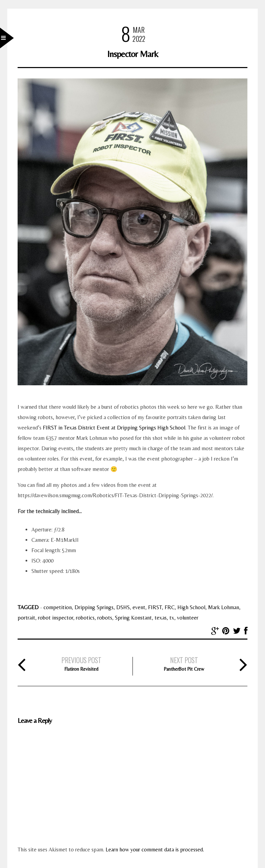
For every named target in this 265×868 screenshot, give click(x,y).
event (139, 607)
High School (191, 607)
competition (58, 607)
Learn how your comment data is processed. (155, 850)
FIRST (155, 607)
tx (172, 618)
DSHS (123, 607)
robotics (85, 618)
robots (105, 618)
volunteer (188, 618)
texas (161, 618)
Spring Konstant (133, 618)
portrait (26, 618)
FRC (170, 607)
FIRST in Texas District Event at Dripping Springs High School (114, 428)
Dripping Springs (94, 607)
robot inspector (56, 618)
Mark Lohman (224, 607)
